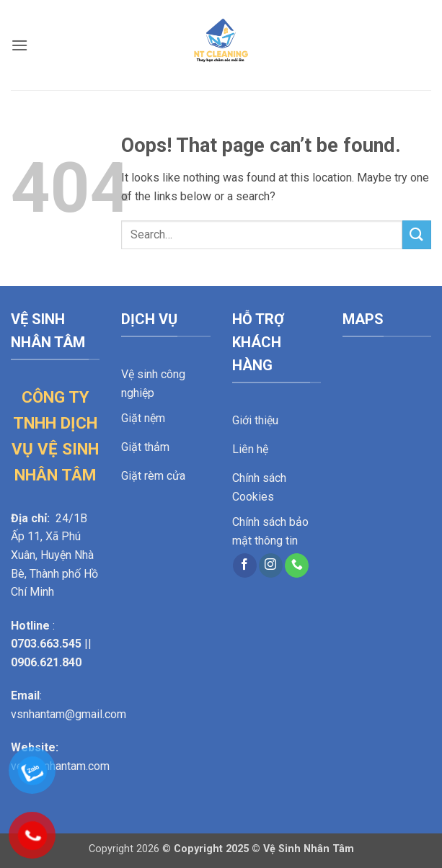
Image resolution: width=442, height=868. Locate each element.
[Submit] (417, 234)
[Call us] (297, 565)
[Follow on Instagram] (271, 565)
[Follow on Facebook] (245, 565)
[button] (19, 45)
